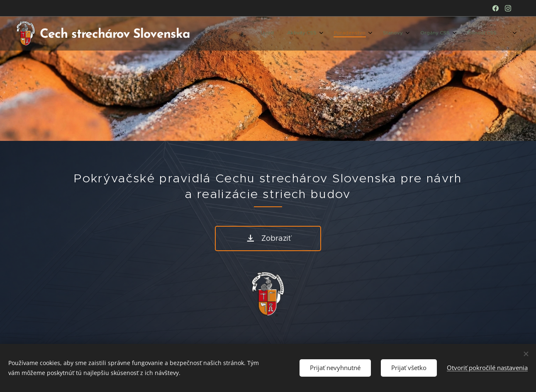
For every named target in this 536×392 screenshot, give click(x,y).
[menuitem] (412, 34)
